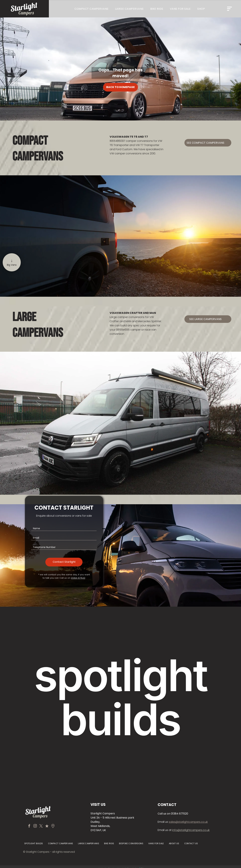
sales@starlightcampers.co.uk (188, 822)
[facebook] (29, 826)
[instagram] (35, 826)
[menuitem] (91, 9)
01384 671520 (78, 578)
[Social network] (47, 826)
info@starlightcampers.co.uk (191, 830)
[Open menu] (229, 9)
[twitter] (41, 826)
